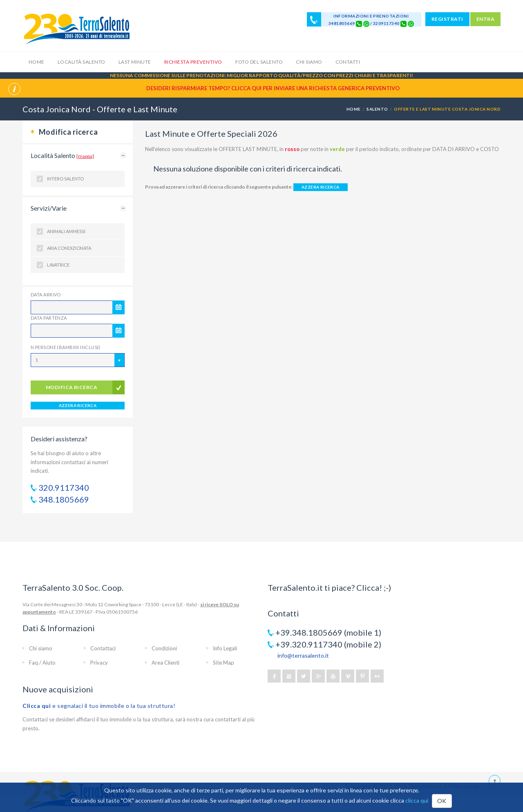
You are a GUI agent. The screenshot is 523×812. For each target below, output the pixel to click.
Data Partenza (49, 318)
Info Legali (225, 648)
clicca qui (417, 800)
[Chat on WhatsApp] (366, 23)
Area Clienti (165, 663)
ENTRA (485, 19)
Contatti (348, 62)
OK (442, 801)
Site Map (224, 663)
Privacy (99, 663)
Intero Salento (65, 179)
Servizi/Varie (49, 208)
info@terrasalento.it (303, 655)
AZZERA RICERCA (78, 405)
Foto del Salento (259, 62)
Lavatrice (58, 265)
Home (37, 62)
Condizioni (164, 648)
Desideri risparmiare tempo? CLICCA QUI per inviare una (273, 88)
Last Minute (135, 62)
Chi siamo (309, 62)
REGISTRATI (447, 19)
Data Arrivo (46, 295)
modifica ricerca (72, 387)
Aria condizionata (69, 248)
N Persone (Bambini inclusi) (66, 347)
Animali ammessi (66, 231)
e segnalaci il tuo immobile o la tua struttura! (99, 706)
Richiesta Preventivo (193, 62)
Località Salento (82, 62)
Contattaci (103, 648)
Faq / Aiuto (42, 663)
